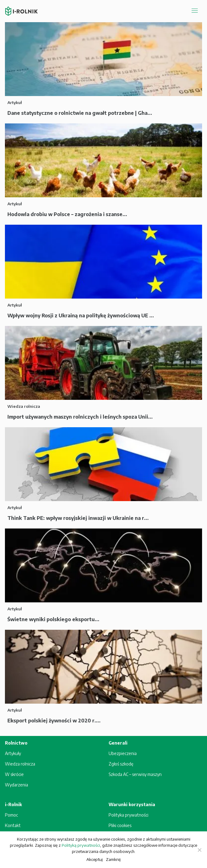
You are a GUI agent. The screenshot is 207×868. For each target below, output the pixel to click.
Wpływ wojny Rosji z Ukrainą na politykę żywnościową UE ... (81, 315)
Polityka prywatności (128, 815)
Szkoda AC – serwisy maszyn (135, 774)
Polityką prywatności (81, 845)
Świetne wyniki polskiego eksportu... (53, 619)
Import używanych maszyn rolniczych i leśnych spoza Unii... (80, 417)
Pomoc (11, 815)
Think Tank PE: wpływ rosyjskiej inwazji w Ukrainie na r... (78, 518)
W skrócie (14, 774)
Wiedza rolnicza (20, 764)
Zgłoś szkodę (121, 764)
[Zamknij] (199, 850)
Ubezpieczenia (123, 753)
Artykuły (13, 753)
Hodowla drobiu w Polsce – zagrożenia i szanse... (67, 214)
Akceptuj (95, 859)
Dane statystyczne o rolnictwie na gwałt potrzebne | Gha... (80, 113)
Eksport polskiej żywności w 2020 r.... (54, 721)
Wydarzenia (17, 785)
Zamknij (113, 859)
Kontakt (13, 825)
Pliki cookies (120, 825)
